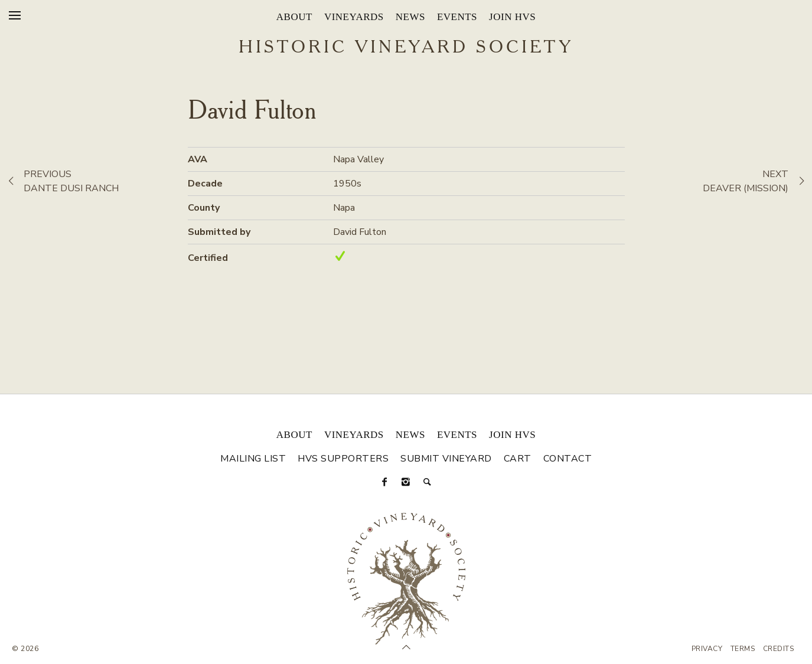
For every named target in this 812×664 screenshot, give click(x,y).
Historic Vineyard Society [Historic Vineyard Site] (406, 48)
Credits (779, 649)
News (410, 17)
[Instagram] (406, 482)
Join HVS (512, 17)
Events (457, 17)
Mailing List (253, 459)
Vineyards (354, 17)
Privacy (707, 649)
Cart (518, 459)
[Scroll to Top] (406, 647)
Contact (568, 459)
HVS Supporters (343, 459)
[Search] (428, 482)
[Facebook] (385, 482)
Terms (743, 649)
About (294, 17)
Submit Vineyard (446, 459)
